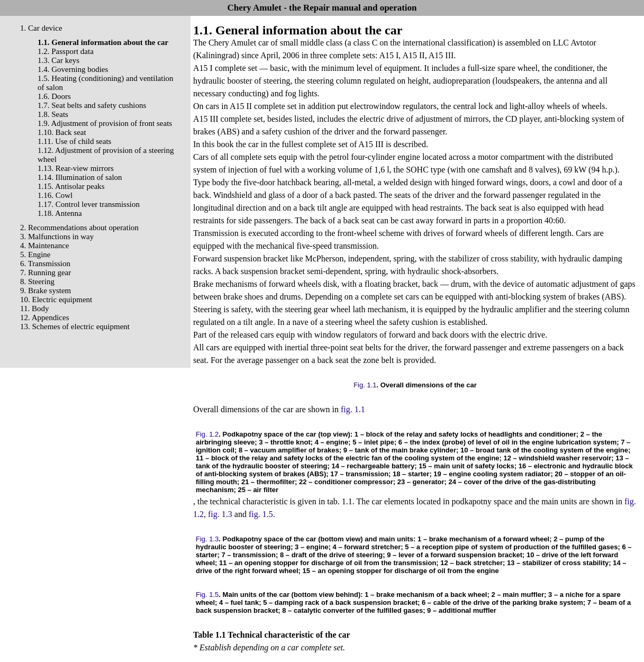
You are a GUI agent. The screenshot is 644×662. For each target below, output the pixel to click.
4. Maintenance (44, 246)
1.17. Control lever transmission (89, 204)
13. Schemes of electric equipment (75, 327)
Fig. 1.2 (207, 434)
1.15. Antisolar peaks (71, 186)
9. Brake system (46, 291)
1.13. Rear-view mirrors (76, 168)
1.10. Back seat (62, 132)
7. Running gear (46, 273)
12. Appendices (44, 318)
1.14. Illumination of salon (80, 177)
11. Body (34, 309)
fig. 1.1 (353, 409)
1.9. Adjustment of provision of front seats (105, 123)
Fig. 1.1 (365, 385)
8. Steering (37, 282)
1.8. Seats (53, 114)
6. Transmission (45, 264)
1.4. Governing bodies (73, 69)
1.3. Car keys (58, 60)
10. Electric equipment (56, 300)
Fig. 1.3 (207, 539)
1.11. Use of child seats (74, 141)
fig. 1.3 (220, 514)
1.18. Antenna (60, 213)
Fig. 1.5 (207, 595)
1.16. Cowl (55, 195)
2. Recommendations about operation (79, 228)
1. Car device (41, 28)
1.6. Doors (54, 96)
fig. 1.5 (261, 514)
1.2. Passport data (66, 51)
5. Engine (35, 255)
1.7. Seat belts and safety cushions (92, 105)
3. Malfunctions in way (57, 237)
